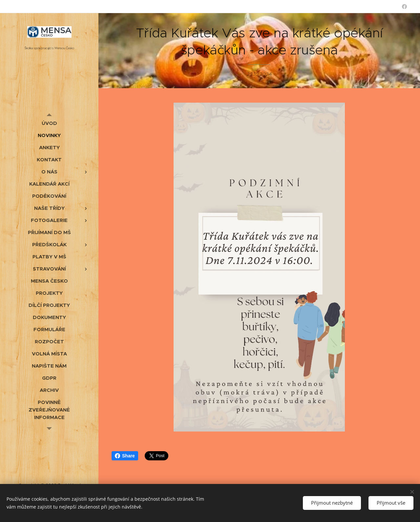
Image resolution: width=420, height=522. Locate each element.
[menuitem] (49, 123)
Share (125, 456)
